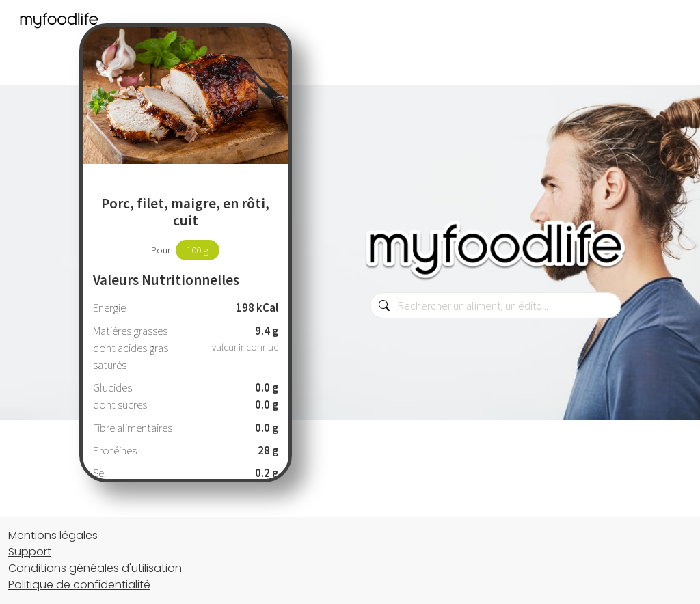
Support (30, 552)
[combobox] (496, 305)
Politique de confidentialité (79, 585)
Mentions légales (53, 535)
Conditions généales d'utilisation (95, 568)
